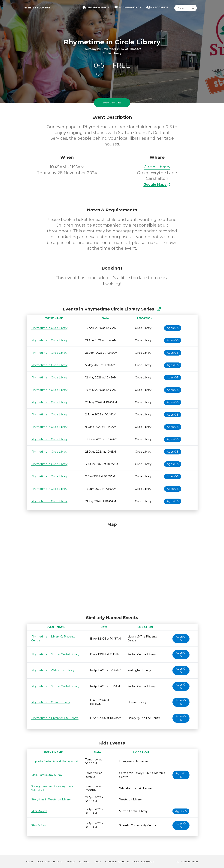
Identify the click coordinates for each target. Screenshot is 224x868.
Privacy (70, 862)
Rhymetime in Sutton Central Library (55, 654)
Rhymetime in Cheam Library (51, 702)
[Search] (182, 8)
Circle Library (157, 167)
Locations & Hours (49, 862)
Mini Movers (39, 811)
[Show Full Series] (159, 309)
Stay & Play (39, 825)
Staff (98, 862)
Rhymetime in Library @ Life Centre (55, 718)
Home (30, 862)
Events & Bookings (37, 8)
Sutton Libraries (187, 862)
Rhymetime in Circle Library (49, 328)
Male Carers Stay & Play (47, 775)
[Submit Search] (193, 8)
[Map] (112, 568)
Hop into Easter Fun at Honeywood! (55, 761)
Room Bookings (143, 862)
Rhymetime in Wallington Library (53, 670)
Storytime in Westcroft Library (51, 799)
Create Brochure (117, 862)
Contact (85, 862)
